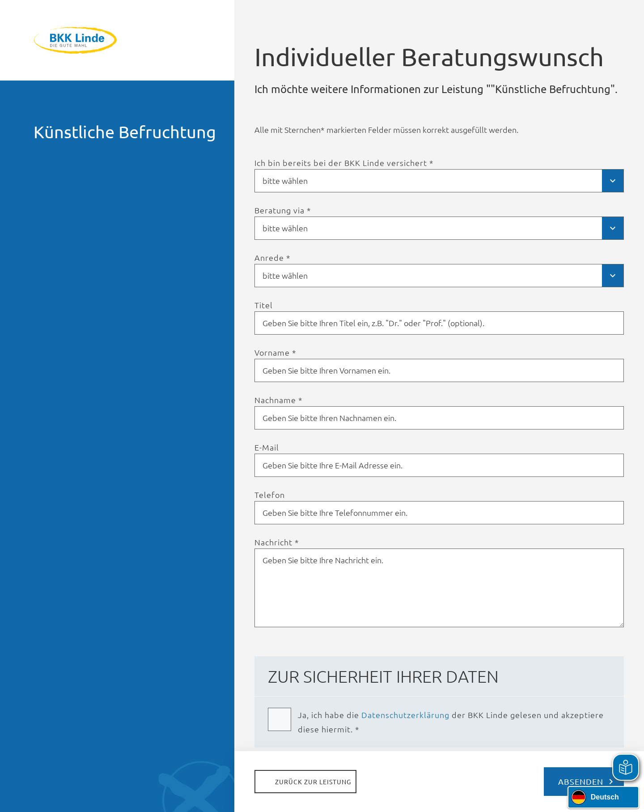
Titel (264, 305)
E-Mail (267, 447)
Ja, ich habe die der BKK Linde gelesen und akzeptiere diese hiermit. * (451, 722)
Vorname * (275, 353)
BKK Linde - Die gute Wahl (117, 40)
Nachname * (279, 400)
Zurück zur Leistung (313, 782)
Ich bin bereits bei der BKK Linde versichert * (344, 163)
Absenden (581, 781)
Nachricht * (277, 542)
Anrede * (273, 258)
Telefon (270, 495)
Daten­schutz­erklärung (405, 715)
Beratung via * (283, 210)
